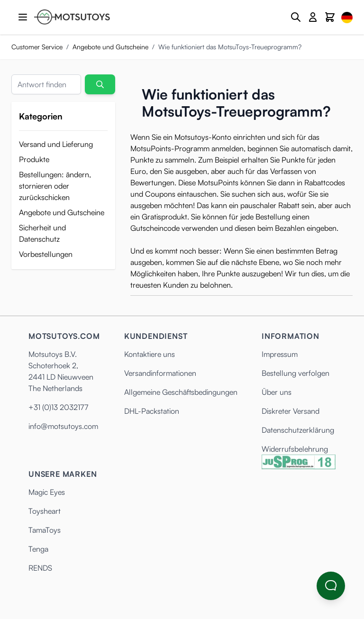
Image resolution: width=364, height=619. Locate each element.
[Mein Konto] (313, 17)
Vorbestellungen (46, 254)
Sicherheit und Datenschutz (42, 233)
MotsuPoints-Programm (170, 148)
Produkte (34, 159)
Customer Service (37, 47)
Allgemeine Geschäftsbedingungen (181, 392)
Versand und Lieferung (56, 144)
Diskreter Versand (291, 411)
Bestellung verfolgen (296, 373)
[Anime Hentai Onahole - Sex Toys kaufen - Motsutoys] (72, 17)
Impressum (280, 354)
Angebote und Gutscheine (110, 47)
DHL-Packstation (152, 411)
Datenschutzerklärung (298, 430)
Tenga (38, 549)
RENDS (40, 568)
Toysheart (45, 511)
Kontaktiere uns (150, 354)
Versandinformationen (160, 373)
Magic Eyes (47, 492)
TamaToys (45, 530)
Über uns (277, 392)
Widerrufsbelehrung (295, 449)
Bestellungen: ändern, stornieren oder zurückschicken (55, 186)
